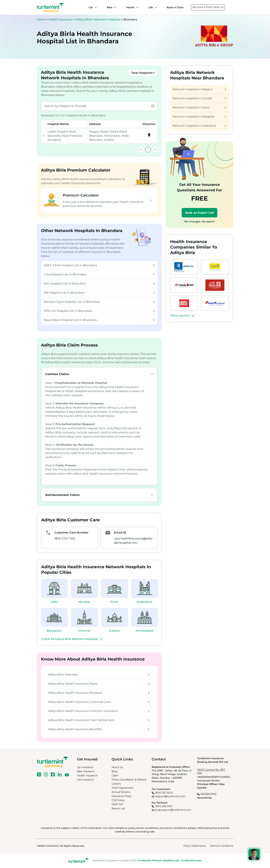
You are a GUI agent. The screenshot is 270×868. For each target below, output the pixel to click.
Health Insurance (60, 20)
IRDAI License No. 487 (211, 770)
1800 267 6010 (164, 793)
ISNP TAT (117, 804)
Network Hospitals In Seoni (199, 108)
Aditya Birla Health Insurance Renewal (99, 693)
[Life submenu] (155, 7)
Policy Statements (195, 846)
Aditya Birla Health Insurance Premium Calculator (99, 711)
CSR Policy (118, 800)
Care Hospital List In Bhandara (99, 274)
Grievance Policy (122, 796)
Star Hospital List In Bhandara (99, 284)
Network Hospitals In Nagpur (199, 89)
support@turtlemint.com (170, 796)
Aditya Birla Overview (99, 675)
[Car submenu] (95, 7)
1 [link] (148, 150)
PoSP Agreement (122, 788)
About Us (117, 767)
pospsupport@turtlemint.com (173, 810)
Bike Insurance (86, 771)
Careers (116, 784)
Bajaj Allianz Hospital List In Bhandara (99, 320)
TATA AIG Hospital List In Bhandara (99, 311)
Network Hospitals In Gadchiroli (199, 126)
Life (151, 7)
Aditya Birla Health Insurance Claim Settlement (99, 720)
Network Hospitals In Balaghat (199, 117)
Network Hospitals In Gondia (199, 98)
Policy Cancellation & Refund (129, 780)
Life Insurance (85, 780)
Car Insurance (85, 767)
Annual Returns (121, 792)
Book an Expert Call (199, 213)
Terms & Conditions (222, 846)
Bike (110, 7)
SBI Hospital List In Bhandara (99, 293)
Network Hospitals (108, 20)
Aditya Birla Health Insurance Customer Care (99, 702)
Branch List (118, 809)
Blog (114, 771)
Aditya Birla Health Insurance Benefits (99, 729)
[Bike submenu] (114, 7)
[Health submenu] (137, 7)
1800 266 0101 (164, 806)
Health (130, 7)
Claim (115, 776)
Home (41, 20)
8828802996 (209, 794)
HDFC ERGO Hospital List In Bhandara (99, 265)
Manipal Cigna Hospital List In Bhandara (99, 302)
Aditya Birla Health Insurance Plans (99, 684)
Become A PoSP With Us (208, 7)
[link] (141, 150)
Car (91, 7)
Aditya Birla (84, 20)
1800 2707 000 (65, 539)
